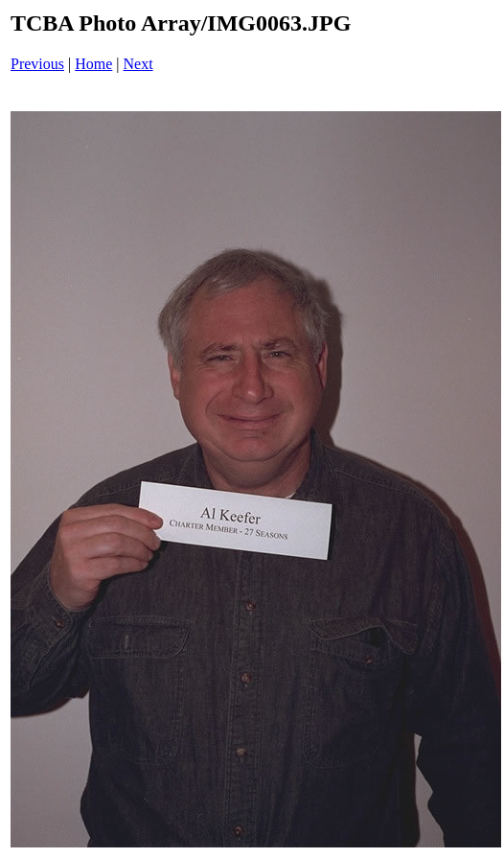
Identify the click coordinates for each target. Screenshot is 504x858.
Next (138, 64)
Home (93, 64)
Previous (37, 64)
